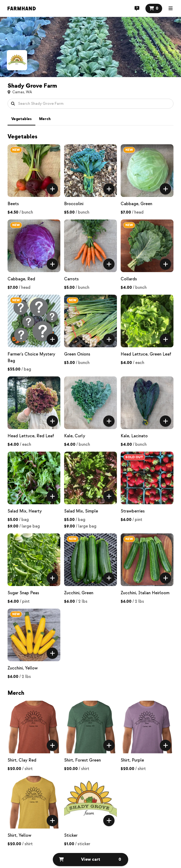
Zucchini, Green (79, 593)
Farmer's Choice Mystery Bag (31, 358)
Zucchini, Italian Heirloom (145, 593)
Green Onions (77, 354)
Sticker (71, 835)
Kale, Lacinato (134, 436)
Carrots (71, 279)
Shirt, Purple (132, 760)
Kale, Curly (75, 436)
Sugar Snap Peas (23, 593)
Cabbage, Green (136, 204)
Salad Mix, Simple (81, 511)
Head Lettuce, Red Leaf (31, 436)
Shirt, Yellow (19, 835)
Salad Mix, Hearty (25, 511)
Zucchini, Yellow (23, 668)
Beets (13, 204)
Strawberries (133, 511)
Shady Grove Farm (32, 86)
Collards (129, 279)
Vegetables (21, 119)
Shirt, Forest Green (82, 760)
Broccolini (74, 204)
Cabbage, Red (21, 279)
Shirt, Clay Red (22, 760)
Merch (45, 119)
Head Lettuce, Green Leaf (146, 354)
